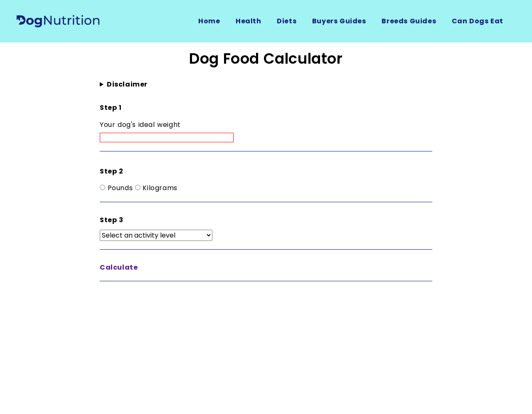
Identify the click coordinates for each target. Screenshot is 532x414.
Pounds (120, 188)
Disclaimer (127, 84)
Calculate (119, 267)
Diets (287, 21)
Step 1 (111, 108)
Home (209, 21)
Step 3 (112, 220)
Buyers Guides (339, 21)
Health (249, 21)
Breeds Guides (409, 21)
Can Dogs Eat (478, 21)
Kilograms (160, 188)
